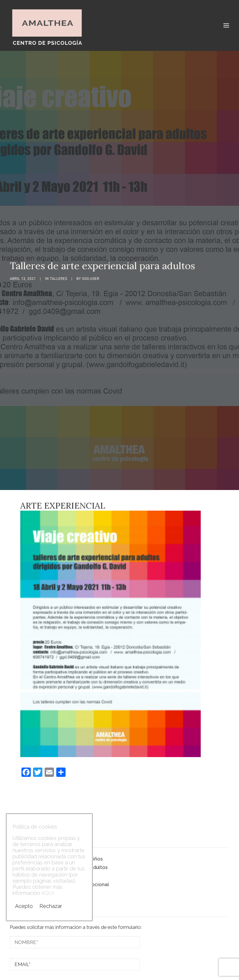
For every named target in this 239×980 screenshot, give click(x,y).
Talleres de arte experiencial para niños (56, 837)
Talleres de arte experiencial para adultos (59, 845)
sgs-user (91, 268)
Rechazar (51, 906)
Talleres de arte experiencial (44, 854)
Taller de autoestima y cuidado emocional (59, 863)
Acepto (24, 906)
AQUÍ (48, 893)
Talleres (59, 268)
